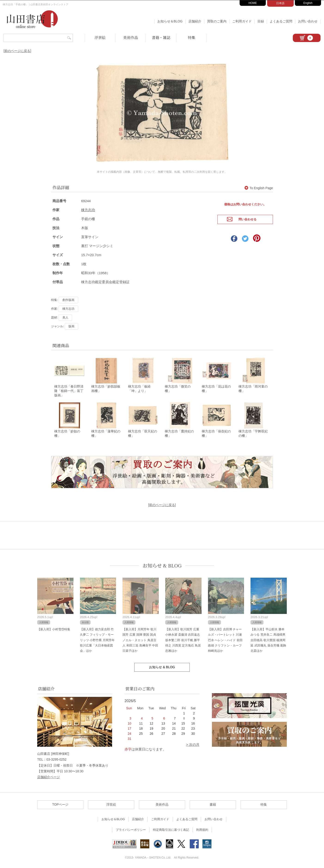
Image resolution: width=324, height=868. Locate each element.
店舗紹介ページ (49, 777)
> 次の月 (193, 744)
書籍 (213, 804)
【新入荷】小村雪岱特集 (54, 629)
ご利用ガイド (242, 21)
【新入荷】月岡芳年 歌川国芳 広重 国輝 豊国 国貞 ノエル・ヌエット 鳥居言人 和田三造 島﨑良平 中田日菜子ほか (140, 640)
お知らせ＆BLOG (170, 21)
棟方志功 (88, 209)
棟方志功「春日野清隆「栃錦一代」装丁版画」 (69, 390)
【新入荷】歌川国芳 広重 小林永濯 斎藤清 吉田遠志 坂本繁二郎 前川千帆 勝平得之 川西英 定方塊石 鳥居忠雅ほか (183, 640)
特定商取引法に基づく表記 (171, 829)
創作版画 (68, 299)
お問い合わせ (308, 21)
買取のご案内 (217, 21)
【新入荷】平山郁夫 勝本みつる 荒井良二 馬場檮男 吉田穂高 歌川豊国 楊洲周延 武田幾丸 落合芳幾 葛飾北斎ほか (268, 640)
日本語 (280, 3)
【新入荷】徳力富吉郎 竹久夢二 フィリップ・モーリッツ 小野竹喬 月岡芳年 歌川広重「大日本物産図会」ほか (97, 640)
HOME (253, 3)
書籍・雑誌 (161, 38)
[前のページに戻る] (17, 51)
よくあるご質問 (281, 21)
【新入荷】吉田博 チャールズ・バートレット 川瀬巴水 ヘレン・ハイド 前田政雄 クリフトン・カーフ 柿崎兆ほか (225, 640)
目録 (261, 21)
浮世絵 (100, 38)
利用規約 (202, 829)
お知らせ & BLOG (162, 565)
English (308, 3)
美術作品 (131, 38)
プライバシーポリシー (131, 829)
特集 (192, 38)
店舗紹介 (195, 21)
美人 (65, 316)
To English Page (259, 187)
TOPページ (60, 804)
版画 (71, 325)
